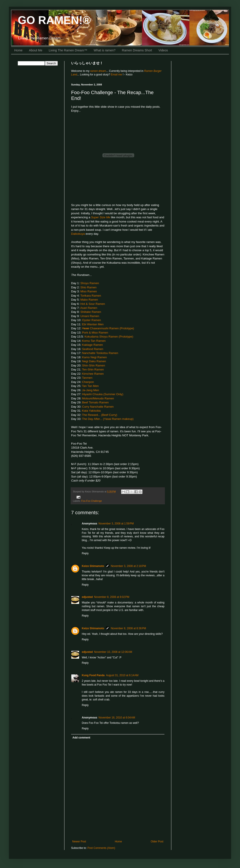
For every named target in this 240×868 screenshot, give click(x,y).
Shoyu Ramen (90, 283)
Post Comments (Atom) (101, 848)
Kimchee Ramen (93, 374)
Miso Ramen (89, 291)
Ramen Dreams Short (137, 50)
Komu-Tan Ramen (94, 341)
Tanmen (87, 378)
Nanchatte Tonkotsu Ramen (100, 353)
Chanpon (88, 382)
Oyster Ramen (91, 320)
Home (18, 50)
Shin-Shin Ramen (93, 365)
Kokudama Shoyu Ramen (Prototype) (109, 337)
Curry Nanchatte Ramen (98, 407)
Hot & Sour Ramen (93, 304)
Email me (117, 75)
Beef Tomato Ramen (95, 402)
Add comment (81, 738)
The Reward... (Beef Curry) (100, 415)
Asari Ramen (89, 308)
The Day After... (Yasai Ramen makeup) (108, 419)
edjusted (87, 597)
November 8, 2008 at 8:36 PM (128, 628)
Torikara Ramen (91, 296)
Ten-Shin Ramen (93, 369)
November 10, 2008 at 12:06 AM (113, 652)
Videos (163, 50)
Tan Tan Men (90, 386)
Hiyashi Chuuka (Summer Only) (103, 394)
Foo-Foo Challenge (92, 501)
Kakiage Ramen (92, 345)
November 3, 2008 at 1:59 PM (116, 524)
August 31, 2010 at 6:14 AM (122, 675)
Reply (85, 553)
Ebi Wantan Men (93, 324)
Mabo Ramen (89, 300)
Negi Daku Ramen (94, 361)
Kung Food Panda (93, 675)
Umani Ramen (90, 316)
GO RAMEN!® (54, 20)
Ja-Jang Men (90, 390)
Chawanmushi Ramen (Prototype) (108, 328)
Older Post (157, 842)
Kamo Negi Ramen (94, 357)
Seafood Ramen (93, 349)
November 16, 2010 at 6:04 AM (117, 718)
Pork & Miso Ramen (95, 333)
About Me (36, 50)
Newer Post (79, 842)
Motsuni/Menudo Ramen (98, 398)
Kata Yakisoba (91, 411)
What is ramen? (105, 50)
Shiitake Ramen (91, 312)
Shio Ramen (89, 287)
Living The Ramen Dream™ (68, 50)
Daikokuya (78, 234)
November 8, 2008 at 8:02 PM (112, 597)
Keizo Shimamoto (93, 566)
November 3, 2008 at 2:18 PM (128, 566)
